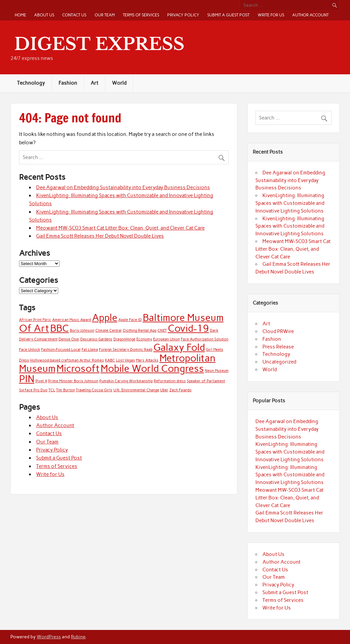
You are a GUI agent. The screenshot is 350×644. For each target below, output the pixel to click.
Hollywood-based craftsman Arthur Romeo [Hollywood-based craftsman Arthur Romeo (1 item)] (67, 360)
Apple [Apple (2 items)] (105, 317)
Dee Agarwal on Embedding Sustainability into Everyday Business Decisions (123, 187)
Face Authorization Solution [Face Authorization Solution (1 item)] (205, 339)
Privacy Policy (183, 15)
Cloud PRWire (278, 331)
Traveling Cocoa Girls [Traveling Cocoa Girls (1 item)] (94, 390)
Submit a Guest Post (228, 15)
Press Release (278, 347)
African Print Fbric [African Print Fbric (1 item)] (35, 320)
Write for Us (271, 15)
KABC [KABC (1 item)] (110, 360)
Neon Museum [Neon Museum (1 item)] (217, 371)
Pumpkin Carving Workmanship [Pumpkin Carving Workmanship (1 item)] (126, 381)
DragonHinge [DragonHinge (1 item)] (124, 339)
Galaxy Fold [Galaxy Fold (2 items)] (179, 347)
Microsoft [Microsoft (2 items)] (78, 368)
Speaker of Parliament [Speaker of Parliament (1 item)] (206, 381)
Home (20, 15)
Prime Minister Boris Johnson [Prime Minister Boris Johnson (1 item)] (73, 381)
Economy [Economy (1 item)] (144, 339)
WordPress (49, 637)
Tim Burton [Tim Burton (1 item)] (66, 390)
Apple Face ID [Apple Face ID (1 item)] (130, 320)
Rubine (78, 637)
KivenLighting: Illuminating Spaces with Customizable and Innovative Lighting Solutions (290, 203)
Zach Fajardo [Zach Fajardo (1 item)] (181, 390)
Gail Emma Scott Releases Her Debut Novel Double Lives (100, 236)
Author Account (310, 15)
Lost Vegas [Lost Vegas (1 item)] (126, 360)
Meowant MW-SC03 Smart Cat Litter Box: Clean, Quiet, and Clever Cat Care (120, 228)
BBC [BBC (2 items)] (60, 328)
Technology (31, 83)
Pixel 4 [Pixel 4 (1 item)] (41, 381)
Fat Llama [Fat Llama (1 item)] (90, 350)
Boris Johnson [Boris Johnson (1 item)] (82, 331)
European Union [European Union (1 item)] (166, 339)
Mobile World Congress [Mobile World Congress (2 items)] (152, 368)
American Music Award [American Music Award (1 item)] (72, 320)
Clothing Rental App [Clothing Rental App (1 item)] (140, 331)
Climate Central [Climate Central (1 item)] (108, 331)
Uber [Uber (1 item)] (164, 390)
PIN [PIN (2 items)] (27, 379)
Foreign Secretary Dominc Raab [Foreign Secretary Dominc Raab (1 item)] (126, 350)
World (119, 83)
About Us (44, 15)
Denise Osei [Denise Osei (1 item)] (69, 339)
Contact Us (74, 15)
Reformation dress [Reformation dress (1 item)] (170, 381)
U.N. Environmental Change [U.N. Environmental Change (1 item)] (136, 390)
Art (94, 83)
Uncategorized (279, 362)
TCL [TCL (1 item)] (52, 390)
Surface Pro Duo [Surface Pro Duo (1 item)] (33, 390)
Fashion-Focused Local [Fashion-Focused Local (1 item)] (61, 350)
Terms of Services (141, 15)
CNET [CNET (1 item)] (162, 331)
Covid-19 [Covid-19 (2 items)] (188, 328)
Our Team (105, 15)
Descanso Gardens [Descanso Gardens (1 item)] (96, 339)
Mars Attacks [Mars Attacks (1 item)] (147, 360)
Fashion (68, 83)
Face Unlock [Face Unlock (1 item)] (30, 350)
